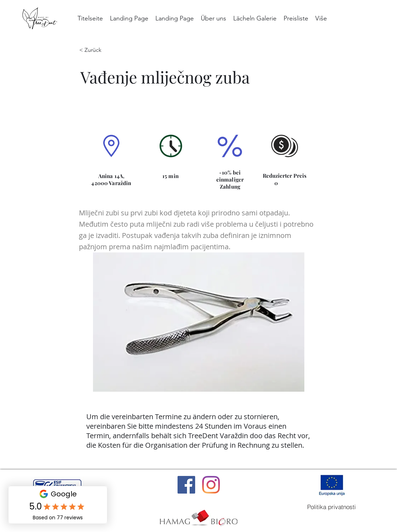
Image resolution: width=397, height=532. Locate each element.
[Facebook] (186, 485)
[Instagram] (211, 485)
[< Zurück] (95, 50)
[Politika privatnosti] (331, 507)
